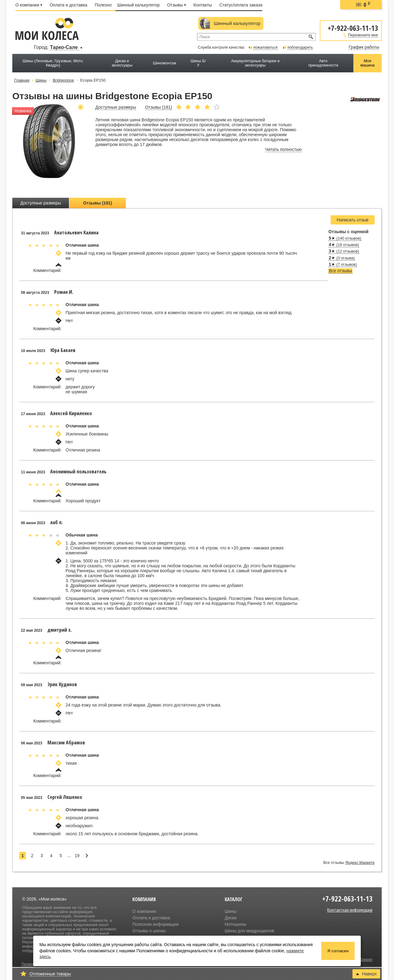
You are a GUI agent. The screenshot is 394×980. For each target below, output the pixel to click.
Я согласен (338, 951)
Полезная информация (155, 924)
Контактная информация (350, 910)
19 (77, 856)
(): (363, 5)
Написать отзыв (353, 220)
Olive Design (362, 960)
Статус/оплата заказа (241, 5)
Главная (22, 80)
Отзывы (177, 5)
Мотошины (235, 924)
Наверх (366, 974)
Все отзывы (340, 271)
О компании (29, 5)
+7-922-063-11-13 (353, 28)
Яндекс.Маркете (360, 863)
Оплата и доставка (68, 5)
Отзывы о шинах (149, 931)
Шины (231, 911)
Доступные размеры (41, 203)
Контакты (203, 5)
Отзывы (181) (98, 203)
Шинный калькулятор (139, 5)
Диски (231, 918)
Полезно (103, 5)
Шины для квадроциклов (249, 931)
